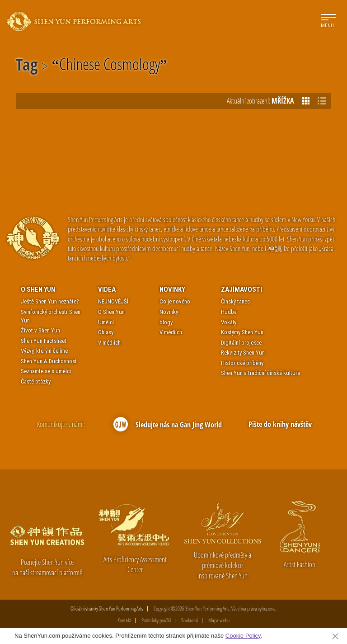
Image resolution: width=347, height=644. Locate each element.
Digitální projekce (241, 343)
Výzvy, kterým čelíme (44, 351)
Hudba (229, 312)
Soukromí (190, 620)
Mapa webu (219, 620)
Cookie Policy (243, 636)
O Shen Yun (38, 289)
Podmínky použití (156, 620)
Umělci (106, 322)
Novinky (172, 289)
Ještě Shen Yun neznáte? (50, 301)
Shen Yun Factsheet (44, 341)
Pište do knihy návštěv (280, 424)
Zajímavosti (241, 289)
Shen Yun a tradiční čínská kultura (260, 373)
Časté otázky (36, 381)
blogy (166, 322)
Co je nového (175, 301)
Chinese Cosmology (110, 66)
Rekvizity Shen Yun (243, 353)
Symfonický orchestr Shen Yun (51, 316)
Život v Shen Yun (40, 330)
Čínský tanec (235, 301)
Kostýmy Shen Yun (242, 332)
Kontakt (124, 620)
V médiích (109, 343)
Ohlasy (106, 332)
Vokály (229, 322)
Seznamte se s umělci (46, 371)
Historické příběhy (242, 363)
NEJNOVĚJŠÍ (113, 301)
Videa (107, 289)
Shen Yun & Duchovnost (49, 361)
